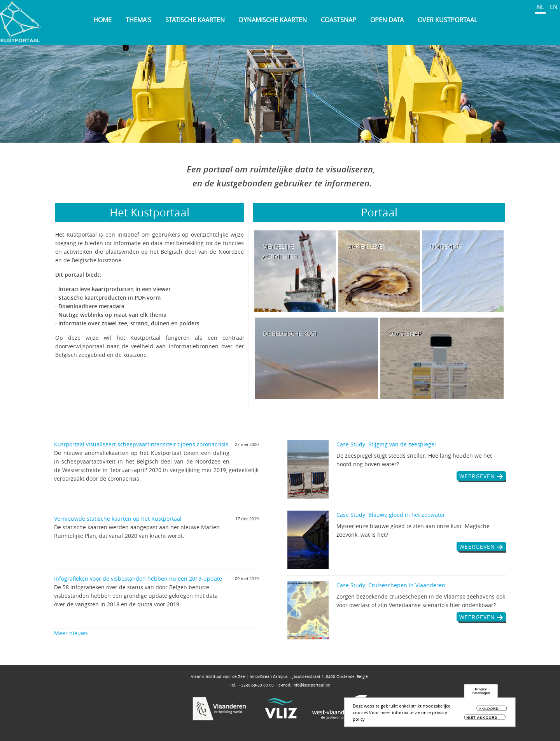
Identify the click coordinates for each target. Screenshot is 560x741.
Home (102, 20)
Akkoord (489, 709)
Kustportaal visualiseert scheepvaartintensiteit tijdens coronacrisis (141, 444)
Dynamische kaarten (273, 20)
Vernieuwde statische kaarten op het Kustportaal (118, 519)
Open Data (387, 20)
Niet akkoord (482, 717)
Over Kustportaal (447, 20)
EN (554, 7)
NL (540, 7)
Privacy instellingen (481, 691)
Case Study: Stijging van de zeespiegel (386, 444)
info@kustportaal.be (311, 685)
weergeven (477, 476)
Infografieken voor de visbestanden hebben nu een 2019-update (138, 579)
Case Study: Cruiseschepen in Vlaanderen (391, 585)
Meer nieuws (71, 633)
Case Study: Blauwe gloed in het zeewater (391, 515)
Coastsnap (339, 20)
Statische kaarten (195, 20)
